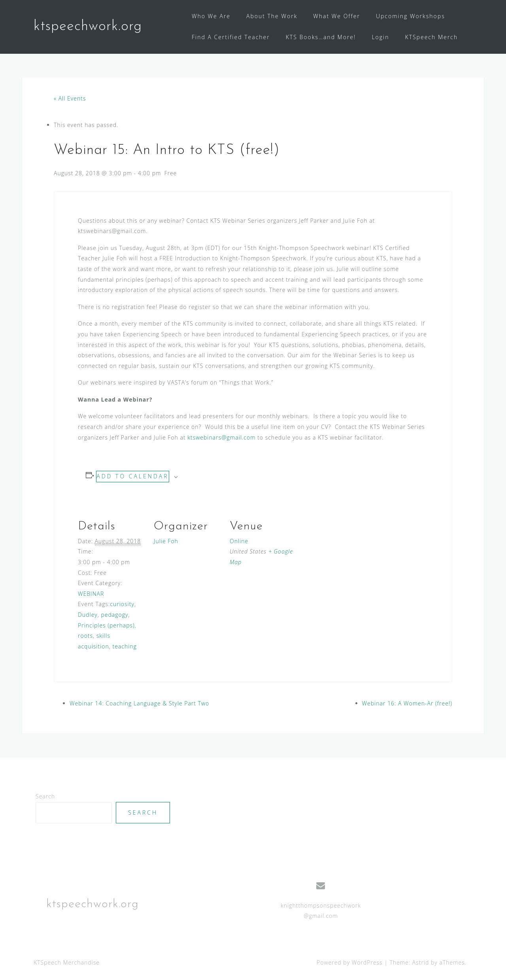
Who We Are (211, 16)
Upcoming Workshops (411, 16)
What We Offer (337, 16)
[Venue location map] (347, 554)
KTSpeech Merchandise (67, 962)
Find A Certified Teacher (231, 37)
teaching (125, 646)
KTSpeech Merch (432, 37)
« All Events (70, 98)
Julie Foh (166, 541)
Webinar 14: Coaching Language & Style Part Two (139, 703)
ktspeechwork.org (88, 27)
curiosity (122, 604)
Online (239, 541)
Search (45, 796)
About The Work (272, 16)
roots (85, 636)
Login (380, 37)
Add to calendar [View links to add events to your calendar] (132, 476)
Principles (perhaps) (106, 625)
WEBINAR (91, 594)
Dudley (88, 615)
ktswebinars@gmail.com (221, 437)
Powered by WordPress (350, 962)
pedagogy (114, 615)
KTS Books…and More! (321, 37)
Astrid (421, 962)
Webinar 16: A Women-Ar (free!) (407, 703)
